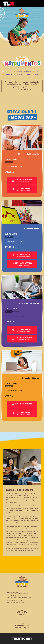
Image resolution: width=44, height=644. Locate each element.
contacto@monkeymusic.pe (22, 594)
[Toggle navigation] (40, 4)
